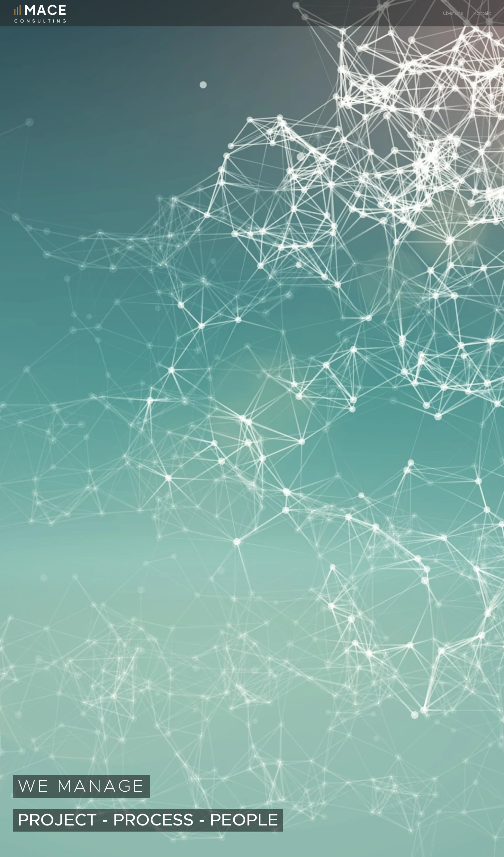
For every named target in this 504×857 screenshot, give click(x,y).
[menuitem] (454, 13)
